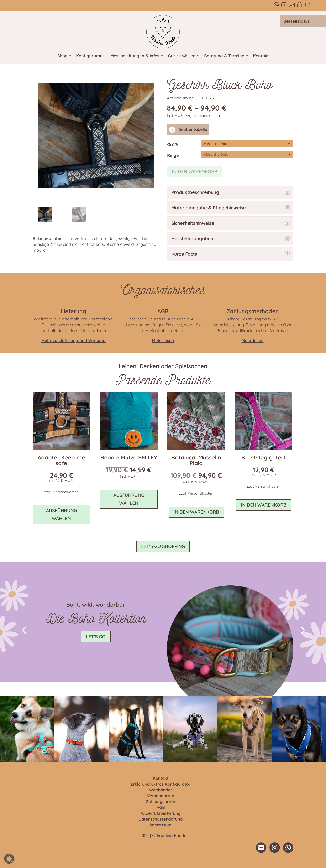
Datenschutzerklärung (161, 819)
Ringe (173, 155)
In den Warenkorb (195, 171)
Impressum (161, 825)
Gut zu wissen (182, 56)
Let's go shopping (163, 546)
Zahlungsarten (161, 802)
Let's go (96, 637)
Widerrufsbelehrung (161, 813)
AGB (161, 808)
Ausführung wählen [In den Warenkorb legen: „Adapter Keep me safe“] (61, 514)
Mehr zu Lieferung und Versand (73, 341)
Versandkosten (207, 116)
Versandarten (161, 796)
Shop (62, 56)
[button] (24, 630)
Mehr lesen (253, 341)
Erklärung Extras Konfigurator (161, 784)
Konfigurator (89, 56)
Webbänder (161, 790)
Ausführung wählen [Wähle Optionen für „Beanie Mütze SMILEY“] (129, 499)
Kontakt (261, 56)
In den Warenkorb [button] (196, 512)
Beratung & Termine (224, 56)
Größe (173, 145)
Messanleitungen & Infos (135, 56)
